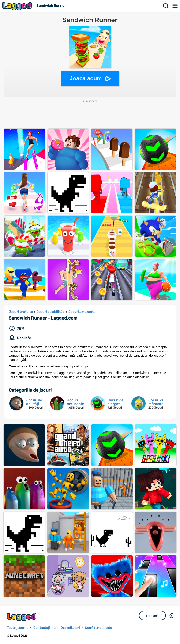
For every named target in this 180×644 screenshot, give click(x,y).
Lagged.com (22, 617)
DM (172, 616)
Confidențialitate (98, 628)
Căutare (166, 6)
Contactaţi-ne (44, 628)
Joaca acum (86, 78)
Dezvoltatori (70, 628)
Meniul (175, 6)
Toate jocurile (18, 628)
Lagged (18, 6)
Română (152, 616)
